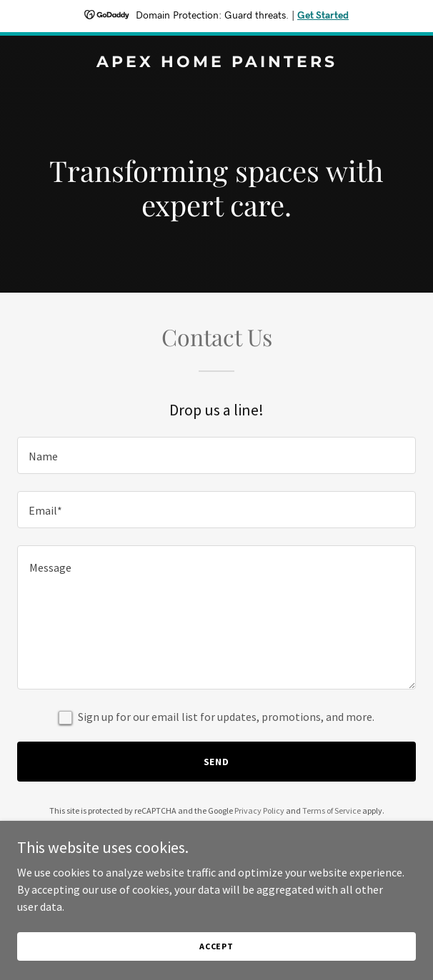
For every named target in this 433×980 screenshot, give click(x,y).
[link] (216, 63)
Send (217, 762)
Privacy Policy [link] (259, 810)
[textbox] (216, 455)
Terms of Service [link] (332, 810)
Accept (216, 946)
